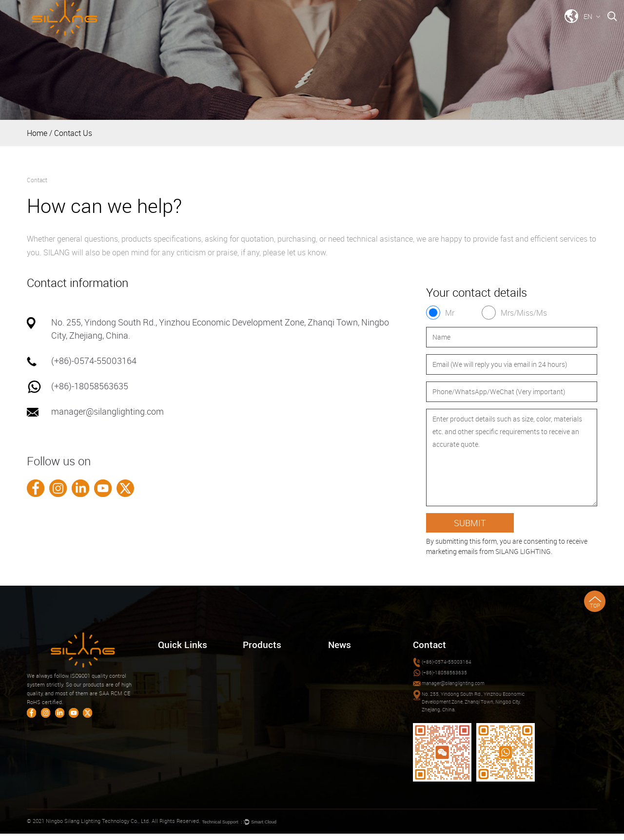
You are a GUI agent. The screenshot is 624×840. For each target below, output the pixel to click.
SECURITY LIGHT (264, 697)
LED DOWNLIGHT (264, 662)
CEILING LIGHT (261, 674)
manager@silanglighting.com (107, 411)
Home (263, 30)
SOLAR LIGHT (260, 709)
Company (371, 30)
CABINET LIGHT (262, 685)
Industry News (345, 674)
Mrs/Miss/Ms (525, 313)
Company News (347, 662)
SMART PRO (258, 721)
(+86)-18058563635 (90, 386)
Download (430, 30)
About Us (169, 685)
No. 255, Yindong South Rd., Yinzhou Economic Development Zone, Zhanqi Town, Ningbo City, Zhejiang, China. (475, 706)
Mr (450, 313)
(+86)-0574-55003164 (94, 361)
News (481, 30)
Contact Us (535, 30)
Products (314, 30)
